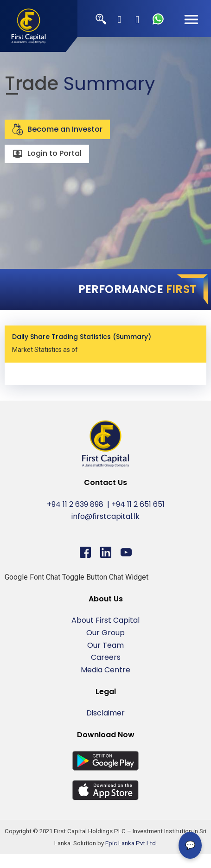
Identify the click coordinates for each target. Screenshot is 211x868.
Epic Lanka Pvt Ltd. (131, 843)
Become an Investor (57, 129)
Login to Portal (47, 154)
